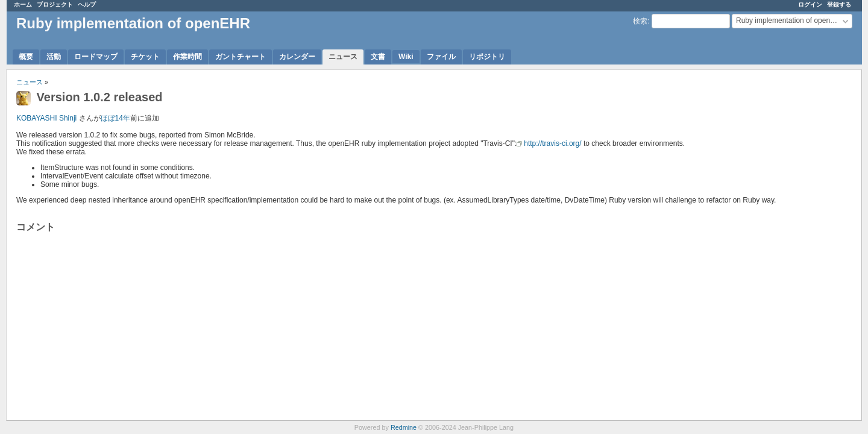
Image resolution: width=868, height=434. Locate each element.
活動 (54, 57)
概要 (26, 57)
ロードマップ (96, 57)
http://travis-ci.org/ (552, 143)
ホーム (23, 5)
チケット (145, 57)
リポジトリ (487, 57)
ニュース (343, 57)
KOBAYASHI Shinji (46, 118)
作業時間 (187, 57)
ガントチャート (241, 57)
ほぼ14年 (115, 118)
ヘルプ (87, 5)
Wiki (406, 57)
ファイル (441, 57)
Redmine (404, 427)
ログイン (810, 5)
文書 (378, 57)
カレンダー (297, 57)
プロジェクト (55, 5)
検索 (640, 21)
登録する (839, 5)
